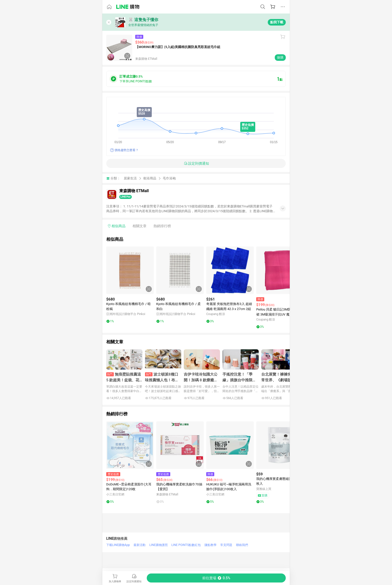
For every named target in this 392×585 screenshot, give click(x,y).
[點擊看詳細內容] (130, 270)
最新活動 (139, 545)
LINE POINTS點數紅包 (186, 545)
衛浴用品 (150, 178)
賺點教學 (210, 545)
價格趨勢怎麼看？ (126, 150)
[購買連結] (216, 578)
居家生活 (130, 178)
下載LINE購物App (118, 545)
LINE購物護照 (158, 545)
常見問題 (226, 545)
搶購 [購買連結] (280, 57)
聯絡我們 (242, 545)
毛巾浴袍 (169, 178)
